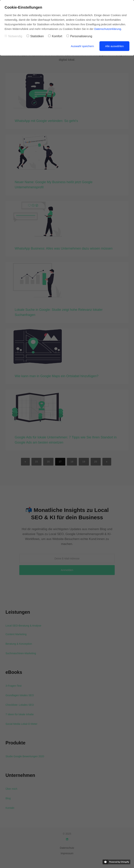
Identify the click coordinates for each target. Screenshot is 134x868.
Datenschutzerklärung (108, 29)
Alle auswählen (114, 46)
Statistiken (35, 36)
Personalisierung (79, 36)
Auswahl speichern (82, 46)
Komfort (55, 36)
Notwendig (13, 36)
